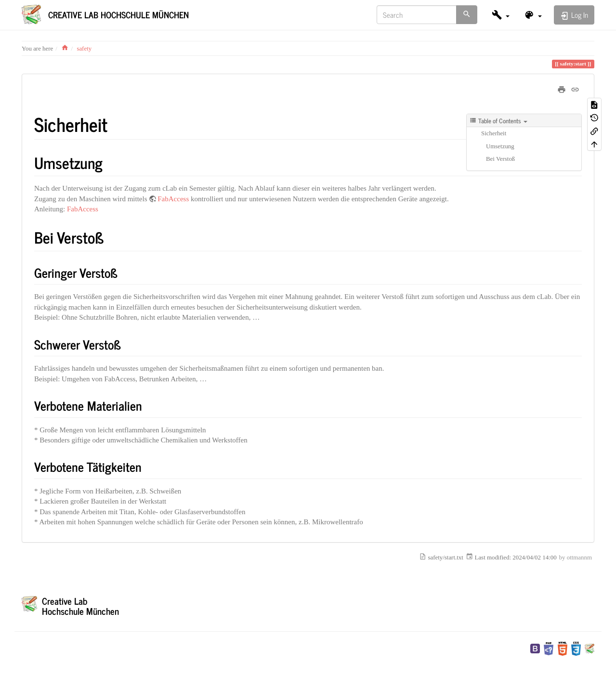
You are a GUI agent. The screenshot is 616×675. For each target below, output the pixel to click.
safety (84, 49)
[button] (501, 15)
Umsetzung (500, 146)
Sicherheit (494, 133)
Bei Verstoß (500, 159)
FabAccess (173, 199)
